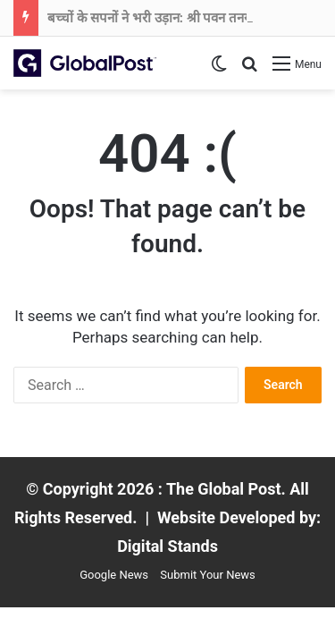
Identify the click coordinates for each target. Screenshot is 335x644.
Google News (114, 575)
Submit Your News (207, 575)
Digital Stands (167, 546)
